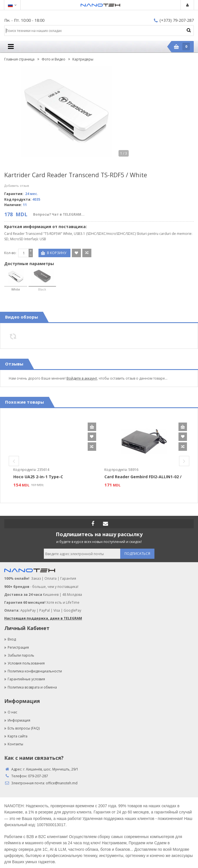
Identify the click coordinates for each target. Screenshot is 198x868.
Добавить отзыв (17, 186)
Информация (17, 720)
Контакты (14, 744)
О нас (11, 712)
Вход (10, 639)
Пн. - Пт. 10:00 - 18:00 (24, 20)
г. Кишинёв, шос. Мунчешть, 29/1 (51, 769)
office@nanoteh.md (62, 783)
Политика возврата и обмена (31, 687)
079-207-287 (38, 776)
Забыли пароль (19, 655)
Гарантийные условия (25, 679)
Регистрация (17, 647)
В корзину (92, 427)
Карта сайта (16, 736)
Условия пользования (24, 663)
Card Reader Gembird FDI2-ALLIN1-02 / (143, 477)
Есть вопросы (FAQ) (22, 728)
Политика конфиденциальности (33, 671)
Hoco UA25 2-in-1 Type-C (38, 477)
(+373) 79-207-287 (174, 20)
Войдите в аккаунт (82, 378)
